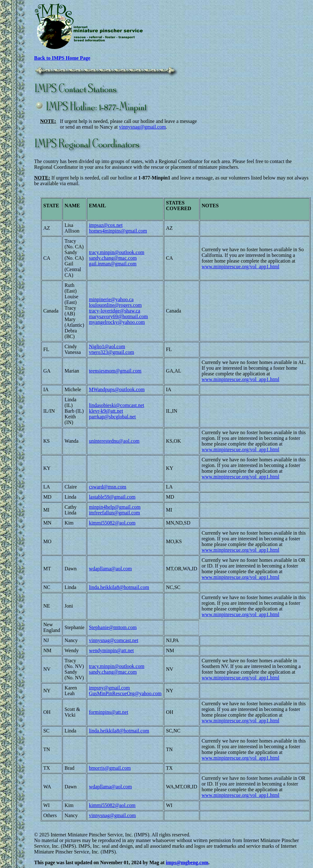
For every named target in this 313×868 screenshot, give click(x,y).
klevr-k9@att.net (106, 411)
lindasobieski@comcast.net (116, 405)
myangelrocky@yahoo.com (117, 322)
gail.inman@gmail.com (113, 264)
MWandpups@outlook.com (117, 389)
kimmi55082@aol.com (112, 523)
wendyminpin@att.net (111, 650)
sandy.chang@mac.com (113, 258)
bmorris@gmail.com (110, 768)
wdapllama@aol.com (110, 569)
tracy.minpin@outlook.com (116, 252)
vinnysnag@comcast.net (113, 640)
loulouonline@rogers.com (115, 305)
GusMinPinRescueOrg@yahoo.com (125, 693)
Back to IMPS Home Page (62, 58)
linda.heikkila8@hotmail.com (119, 587)
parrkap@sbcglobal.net (112, 417)
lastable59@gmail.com (112, 497)
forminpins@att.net (108, 712)
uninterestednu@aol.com (114, 441)
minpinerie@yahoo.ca (111, 299)
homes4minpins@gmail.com (118, 231)
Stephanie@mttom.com (113, 627)
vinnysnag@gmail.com (143, 127)
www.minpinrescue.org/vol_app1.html (240, 267)
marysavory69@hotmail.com (118, 316)
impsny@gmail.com (109, 688)
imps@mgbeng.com (187, 862)
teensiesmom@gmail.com (115, 371)
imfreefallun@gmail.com (114, 513)
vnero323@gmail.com (111, 352)
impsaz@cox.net (106, 225)
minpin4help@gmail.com (115, 507)
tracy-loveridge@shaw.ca (114, 311)
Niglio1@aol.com (107, 346)
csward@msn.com (107, 487)
